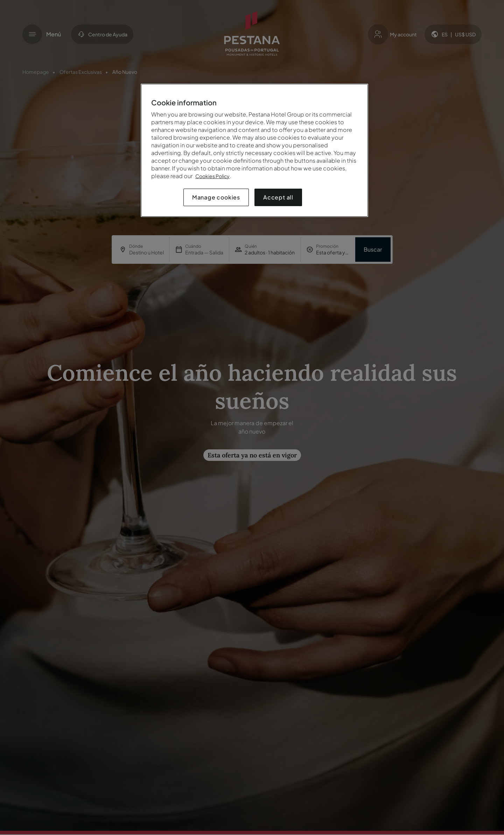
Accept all (278, 197)
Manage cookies (216, 197)
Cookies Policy (212, 176)
